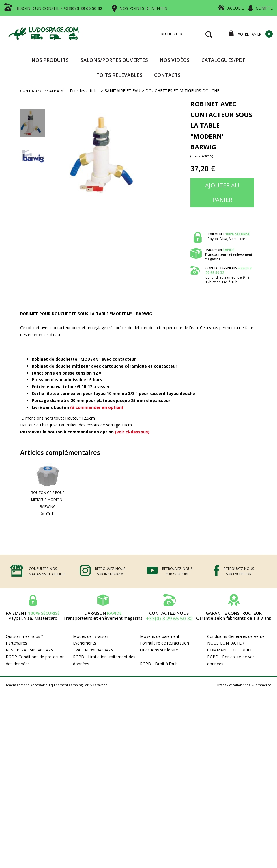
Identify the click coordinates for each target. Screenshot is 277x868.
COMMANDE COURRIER (230, 650)
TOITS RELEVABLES (119, 75)
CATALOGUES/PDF (223, 60)
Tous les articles (84, 91)
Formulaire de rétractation (164, 643)
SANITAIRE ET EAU (122, 91)
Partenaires (16, 643)
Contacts (167, 75)
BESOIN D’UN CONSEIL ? (59, 8)
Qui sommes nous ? (24, 636)
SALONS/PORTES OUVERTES (114, 60)
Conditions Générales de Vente (236, 636)
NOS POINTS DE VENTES (143, 8)
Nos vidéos (175, 60)
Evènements (85, 643)
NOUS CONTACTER (226, 643)
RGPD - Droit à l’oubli (160, 664)
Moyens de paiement (160, 636)
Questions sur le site (159, 650)
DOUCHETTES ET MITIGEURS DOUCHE (182, 91)
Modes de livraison (91, 636)
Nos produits (50, 60)
